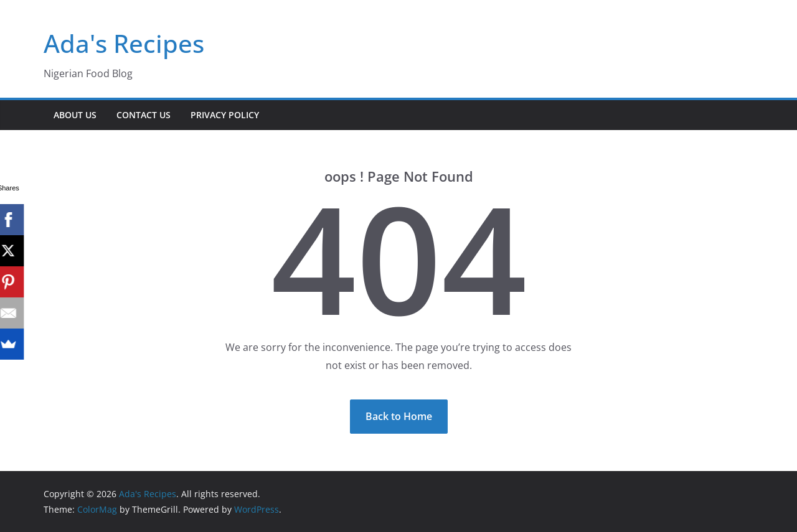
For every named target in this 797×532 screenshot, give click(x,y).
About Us (75, 115)
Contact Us (144, 115)
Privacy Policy (225, 115)
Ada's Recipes (124, 43)
